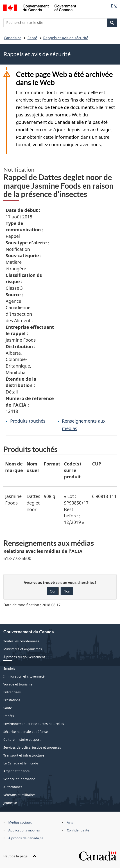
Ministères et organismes (23, 649)
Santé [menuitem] (8, 708)
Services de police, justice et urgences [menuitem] (32, 747)
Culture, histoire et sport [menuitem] (22, 740)
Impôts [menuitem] (9, 716)
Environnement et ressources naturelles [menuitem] (34, 724)
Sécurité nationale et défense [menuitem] (26, 732)
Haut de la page (20, 856)
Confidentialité (78, 830)
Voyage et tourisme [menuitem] (18, 684)
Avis (70, 822)
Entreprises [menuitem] (12, 692)
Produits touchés (28, 421)
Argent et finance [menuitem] (17, 771)
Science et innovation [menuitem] (19, 779)
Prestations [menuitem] (12, 700)
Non (67, 591)
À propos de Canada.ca (26, 838)
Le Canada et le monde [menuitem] (21, 763)
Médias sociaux (20, 822)
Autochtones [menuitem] (13, 787)
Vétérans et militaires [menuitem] (19, 795)
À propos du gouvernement (24, 657)
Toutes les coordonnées (21, 641)
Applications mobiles (24, 830)
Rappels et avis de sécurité (66, 38)
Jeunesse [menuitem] (10, 803)
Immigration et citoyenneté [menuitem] (24, 676)
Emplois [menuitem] (9, 668)
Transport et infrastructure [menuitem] (24, 755)
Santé (32, 38)
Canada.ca (13, 38)
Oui (53, 591)
